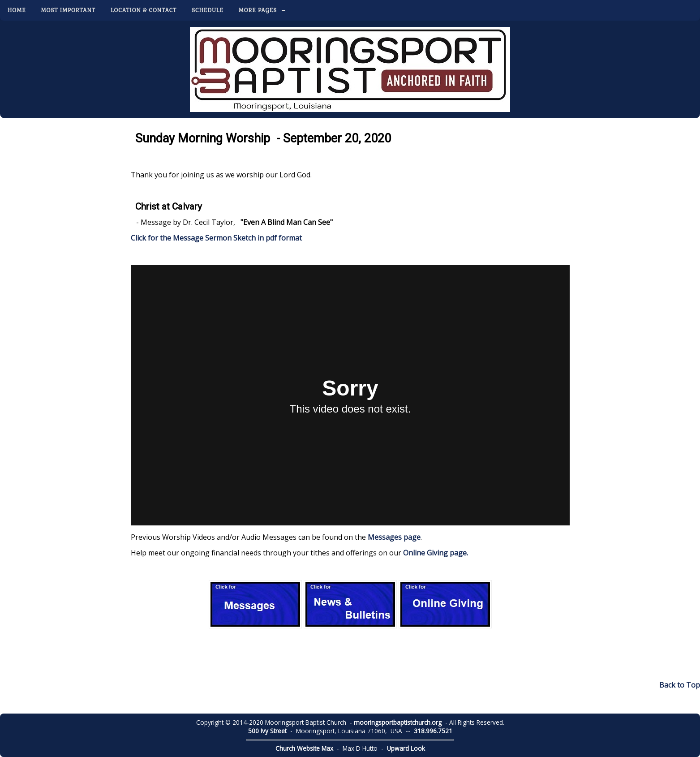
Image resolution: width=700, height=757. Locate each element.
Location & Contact (144, 10)
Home (17, 10)
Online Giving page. (436, 553)
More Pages (258, 10)
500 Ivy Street (267, 731)
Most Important (68, 10)
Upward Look (406, 748)
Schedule (208, 10)
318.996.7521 (433, 731)
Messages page (394, 537)
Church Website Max (304, 748)
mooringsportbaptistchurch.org (398, 722)
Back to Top (680, 685)
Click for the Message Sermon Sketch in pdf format (216, 238)
